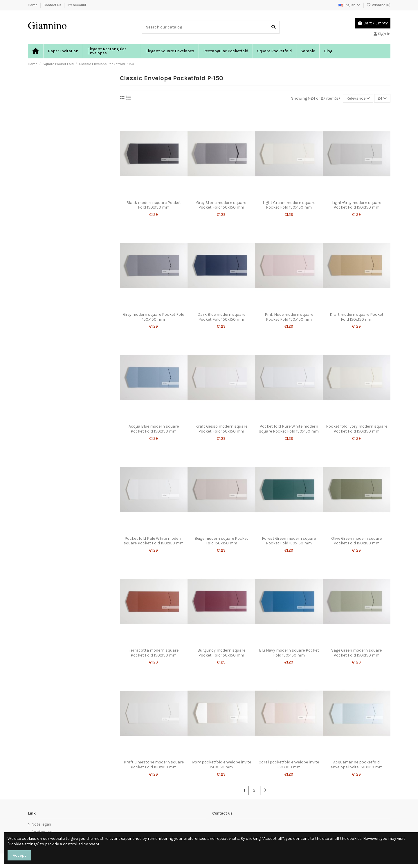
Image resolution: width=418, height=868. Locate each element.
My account (77, 5)
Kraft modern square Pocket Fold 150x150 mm (357, 317)
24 (382, 98)
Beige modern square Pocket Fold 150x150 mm (221, 541)
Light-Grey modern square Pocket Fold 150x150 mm (357, 205)
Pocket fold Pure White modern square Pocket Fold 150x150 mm (289, 429)
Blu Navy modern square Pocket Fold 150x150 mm (289, 653)
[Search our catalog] (273, 27)
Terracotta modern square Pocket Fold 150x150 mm (154, 653)
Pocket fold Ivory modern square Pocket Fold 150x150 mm (357, 429)
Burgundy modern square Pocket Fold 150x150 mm (221, 653)
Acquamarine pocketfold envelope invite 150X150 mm (357, 765)
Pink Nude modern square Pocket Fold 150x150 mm (289, 317)
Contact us (53, 5)
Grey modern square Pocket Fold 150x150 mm (154, 317)
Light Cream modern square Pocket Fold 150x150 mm (289, 205)
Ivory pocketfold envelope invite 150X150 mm (221, 765)
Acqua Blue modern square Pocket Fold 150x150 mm (154, 429)
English (349, 5)
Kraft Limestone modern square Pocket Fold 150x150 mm (154, 765)
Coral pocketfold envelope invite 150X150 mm (289, 765)
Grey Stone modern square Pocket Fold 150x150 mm (221, 205)
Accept (19, 855)
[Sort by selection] (358, 98)
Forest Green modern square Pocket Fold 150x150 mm (289, 541)
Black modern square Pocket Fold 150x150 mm (154, 205)
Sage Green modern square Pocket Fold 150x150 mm (356, 653)
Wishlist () (379, 5)
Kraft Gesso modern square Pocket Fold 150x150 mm (221, 429)
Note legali (41, 824)
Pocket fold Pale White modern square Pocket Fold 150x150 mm (154, 541)
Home (33, 5)
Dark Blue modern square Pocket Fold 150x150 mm (221, 317)
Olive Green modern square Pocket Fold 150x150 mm (356, 541)
